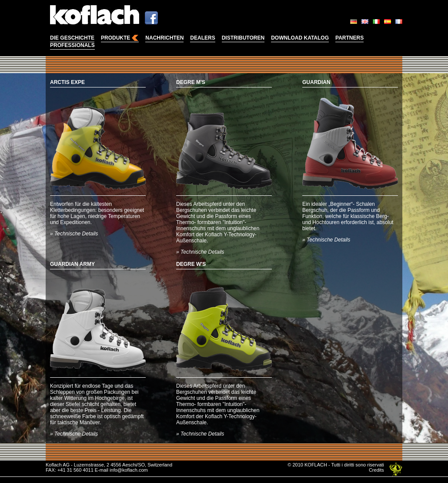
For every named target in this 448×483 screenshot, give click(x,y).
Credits (376, 470)
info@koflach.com (129, 470)
